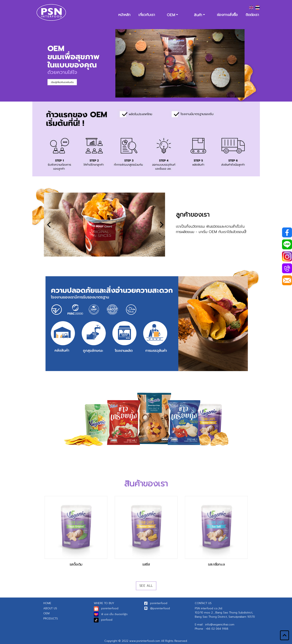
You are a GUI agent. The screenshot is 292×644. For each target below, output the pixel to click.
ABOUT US (50, 608)
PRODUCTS (51, 619)
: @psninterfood (157, 608)
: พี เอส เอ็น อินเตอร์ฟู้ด (111, 614)
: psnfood (103, 620)
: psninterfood (106, 608)
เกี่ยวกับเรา (147, 15)
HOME (47, 603)
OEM (171, 15)
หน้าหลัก (124, 15)
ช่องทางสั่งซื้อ (227, 15)
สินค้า (198, 15)
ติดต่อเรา (252, 15)
